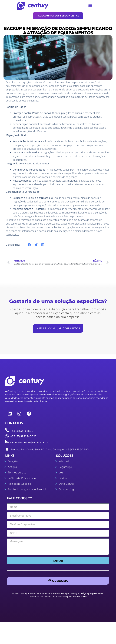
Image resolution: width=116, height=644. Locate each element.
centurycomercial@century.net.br (29, 442)
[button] (90, 6)
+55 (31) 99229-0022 (23, 436)
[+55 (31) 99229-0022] (7, 436)
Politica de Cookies (78, 597)
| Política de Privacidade (55, 597)
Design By (85, 594)
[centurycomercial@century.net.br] (7, 441)
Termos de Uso (36, 597)
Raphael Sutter (97, 594)
